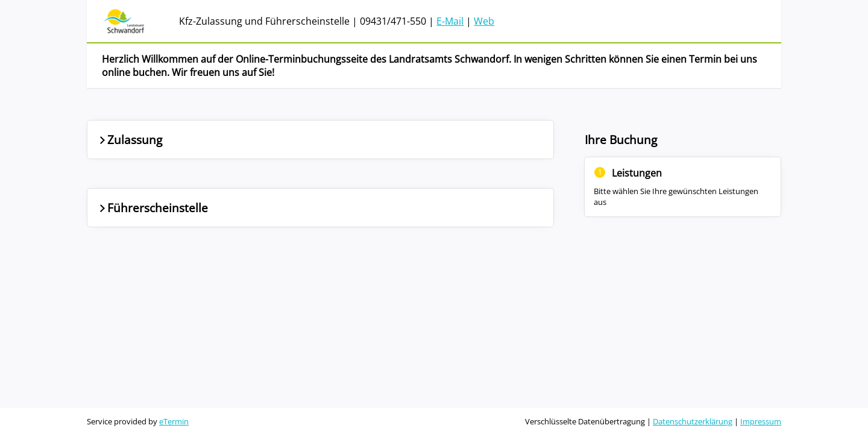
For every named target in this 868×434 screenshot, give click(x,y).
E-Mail (450, 21)
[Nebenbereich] (683, 194)
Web (484, 21)
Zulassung (130, 140)
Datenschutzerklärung (693, 421)
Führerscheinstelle (153, 208)
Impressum (761, 421)
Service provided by (138, 421)
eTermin (174, 421)
